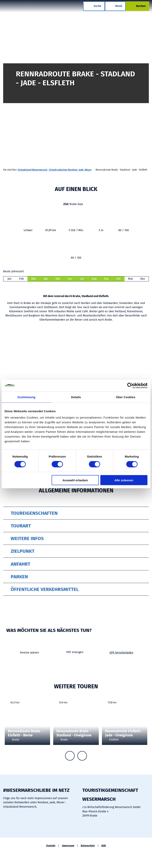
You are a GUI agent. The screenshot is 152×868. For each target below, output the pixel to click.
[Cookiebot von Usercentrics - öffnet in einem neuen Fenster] (130, 386)
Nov (131, 279)
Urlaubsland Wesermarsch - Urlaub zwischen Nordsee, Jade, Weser (55, 170)
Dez (143, 279)
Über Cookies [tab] (126, 397)
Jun (70, 279)
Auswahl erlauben (75, 480)
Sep (106, 279)
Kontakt (51, 846)
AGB (104, 846)
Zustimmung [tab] (26, 397)
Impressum (68, 846)
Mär (34, 279)
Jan (9, 279)
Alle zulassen (124, 480)
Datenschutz (88, 846)
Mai (58, 279)
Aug (94, 279)
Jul (82, 279)
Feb (21, 279)
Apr (46, 279)
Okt (118, 279)
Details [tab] (76, 397)
